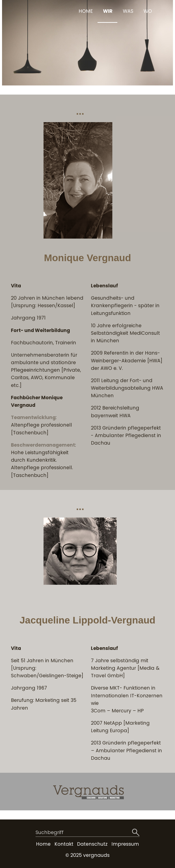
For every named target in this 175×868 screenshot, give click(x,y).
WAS (128, 11)
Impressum (125, 844)
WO (148, 11)
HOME (86, 11)
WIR (108, 11)
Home (43, 844)
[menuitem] (85, 11)
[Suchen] (136, 833)
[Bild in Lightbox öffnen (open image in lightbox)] (78, 180)
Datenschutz (92, 844)
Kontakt (64, 844)
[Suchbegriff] (87, 833)
